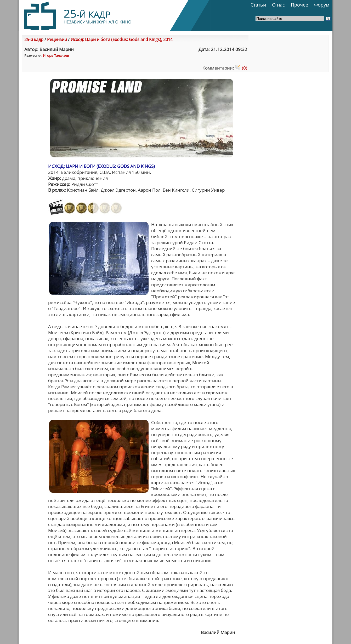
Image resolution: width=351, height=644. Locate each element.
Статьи (258, 5)
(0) (241, 68)
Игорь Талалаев (56, 55)
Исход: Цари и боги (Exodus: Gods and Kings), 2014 (122, 39)
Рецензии (57, 39)
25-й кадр (34, 39)
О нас (278, 5)
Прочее (299, 5)
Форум (322, 5)
